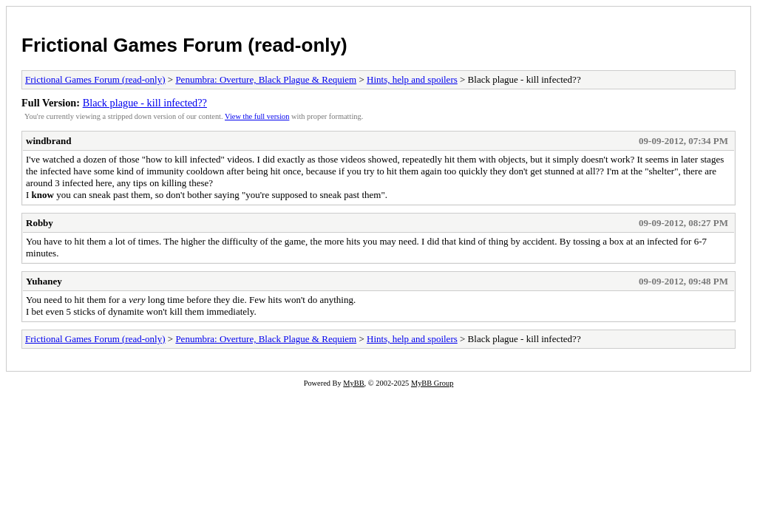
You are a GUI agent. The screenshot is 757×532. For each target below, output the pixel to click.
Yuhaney (44, 281)
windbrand (48, 141)
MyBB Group (432, 383)
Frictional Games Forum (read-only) (184, 45)
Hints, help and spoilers (412, 79)
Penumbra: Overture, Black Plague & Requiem (266, 79)
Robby (40, 223)
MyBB (353, 383)
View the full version (257, 116)
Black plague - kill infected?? (145, 103)
